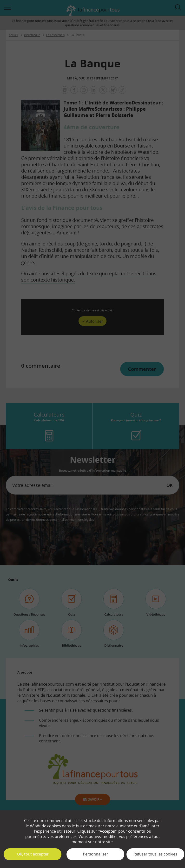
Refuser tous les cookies (155, 854)
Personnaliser (96, 854)
